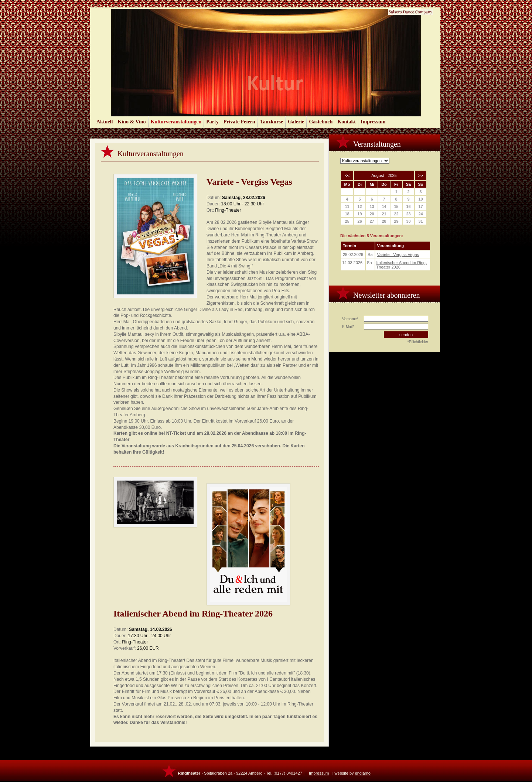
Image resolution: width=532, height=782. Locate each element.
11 (347, 206)
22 (396, 214)
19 (359, 214)
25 (347, 221)
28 (384, 221)
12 (359, 206)
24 (420, 214)
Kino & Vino (132, 122)
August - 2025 (384, 175)
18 (347, 214)
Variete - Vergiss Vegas (398, 255)
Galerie (296, 122)
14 (384, 206)
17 (420, 206)
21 (384, 214)
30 (408, 221)
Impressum (373, 122)
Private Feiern (239, 122)
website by (353, 773)
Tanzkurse (272, 122)
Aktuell (105, 122)
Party (212, 122)
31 (420, 221)
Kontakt (347, 122)
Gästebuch (321, 122)
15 (396, 206)
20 (372, 214)
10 (420, 199)
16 (408, 206)
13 (372, 206)
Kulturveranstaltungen (176, 122)
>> (421, 175)
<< (347, 175)
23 (408, 214)
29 (396, 221)
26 (359, 221)
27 (372, 221)
